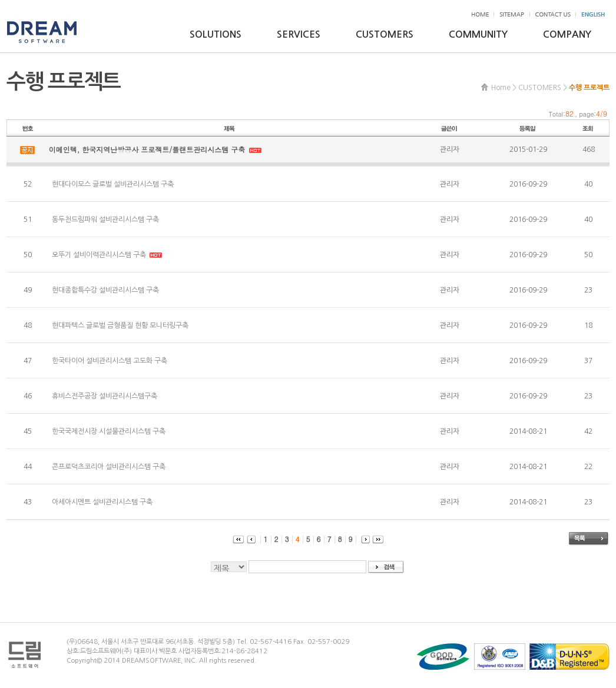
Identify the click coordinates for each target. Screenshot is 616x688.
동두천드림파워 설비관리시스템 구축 (105, 220)
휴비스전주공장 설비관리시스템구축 (105, 396)
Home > (504, 88)
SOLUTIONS (216, 34)
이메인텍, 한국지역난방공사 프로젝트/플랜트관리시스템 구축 (148, 149)
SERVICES (299, 34)
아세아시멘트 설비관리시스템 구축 (102, 502)
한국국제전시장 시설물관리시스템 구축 (109, 431)
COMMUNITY (478, 34)
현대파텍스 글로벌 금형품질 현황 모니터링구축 (120, 325)
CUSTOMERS (385, 34)
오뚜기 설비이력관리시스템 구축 (100, 255)
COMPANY (567, 34)
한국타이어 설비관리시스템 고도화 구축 (110, 361)
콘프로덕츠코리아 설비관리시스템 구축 (109, 467)
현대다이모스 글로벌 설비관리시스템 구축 (113, 184)
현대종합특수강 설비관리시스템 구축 (105, 290)
